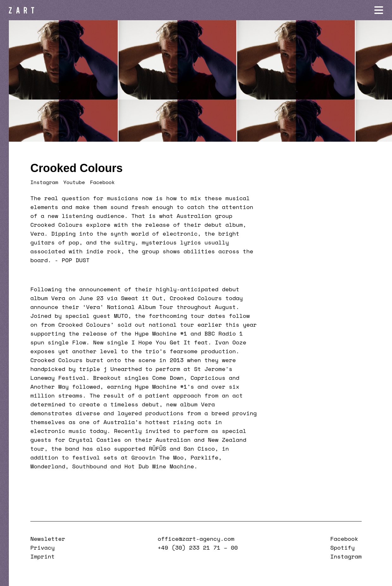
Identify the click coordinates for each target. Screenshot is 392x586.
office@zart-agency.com (196, 539)
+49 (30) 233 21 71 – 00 (198, 547)
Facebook (102, 182)
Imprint (43, 556)
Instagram (44, 182)
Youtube (74, 182)
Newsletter (48, 539)
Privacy (43, 547)
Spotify (343, 547)
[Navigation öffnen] (379, 10)
